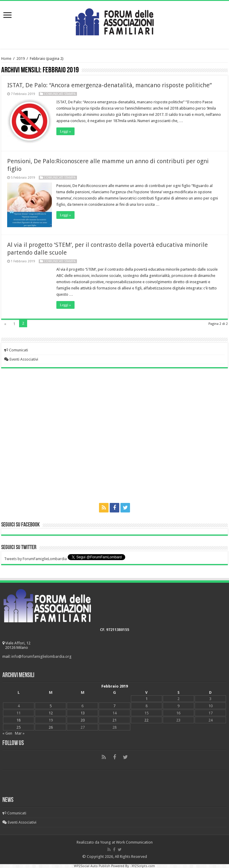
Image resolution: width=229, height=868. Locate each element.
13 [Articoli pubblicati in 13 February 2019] (83, 713)
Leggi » (65, 131)
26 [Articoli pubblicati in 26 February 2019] (51, 727)
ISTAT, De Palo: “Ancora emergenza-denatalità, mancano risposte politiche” (109, 85)
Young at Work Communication (126, 842)
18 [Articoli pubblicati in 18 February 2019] (18, 720)
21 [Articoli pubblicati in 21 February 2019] (114, 720)
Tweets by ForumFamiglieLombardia (35, 559)
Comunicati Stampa (60, 94)
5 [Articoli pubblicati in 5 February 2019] (51, 706)
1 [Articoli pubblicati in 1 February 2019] (147, 699)
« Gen (7, 733)
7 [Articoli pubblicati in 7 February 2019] (114, 706)
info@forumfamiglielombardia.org (41, 656)
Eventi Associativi (21, 359)
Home (6, 59)
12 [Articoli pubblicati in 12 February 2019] (51, 713)
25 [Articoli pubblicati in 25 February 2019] (18, 727)
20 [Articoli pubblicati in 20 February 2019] (83, 720)
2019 (21, 59)
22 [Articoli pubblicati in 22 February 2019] (146, 720)
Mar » (20, 733)
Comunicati (16, 350)
